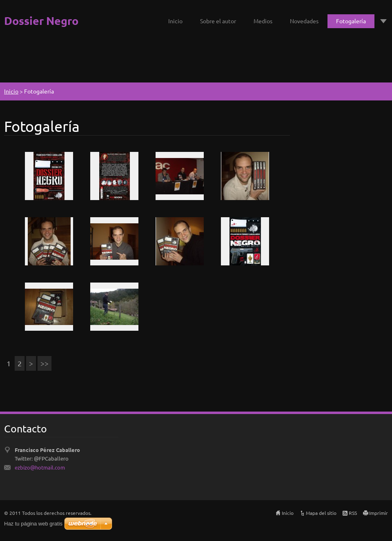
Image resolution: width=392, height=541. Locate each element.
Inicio (175, 21)
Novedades (304, 21)
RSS (353, 513)
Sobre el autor (218, 21)
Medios (263, 21)
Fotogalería (351, 21)
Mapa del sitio (321, 513)
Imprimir (379, 513)
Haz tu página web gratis (33, 524)
